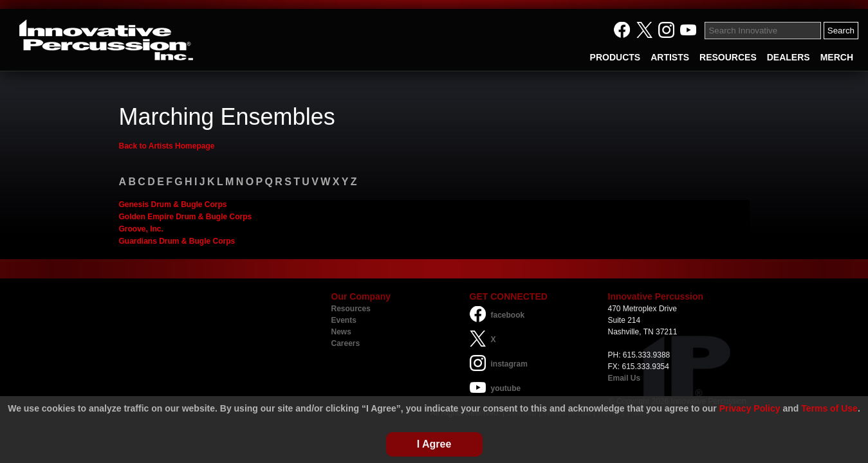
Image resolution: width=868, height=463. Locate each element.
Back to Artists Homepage (167, 146)
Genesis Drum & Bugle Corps (173, 204)
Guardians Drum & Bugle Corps (177, 241)
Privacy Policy (750, 408)
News (341, 332)
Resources (351, 309)
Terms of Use (829, 408)
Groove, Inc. (141, 229)
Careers (346, 343)
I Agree (434, 444)
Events (344, 320)
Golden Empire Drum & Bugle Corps (186, 217)
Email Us (624, 378)
